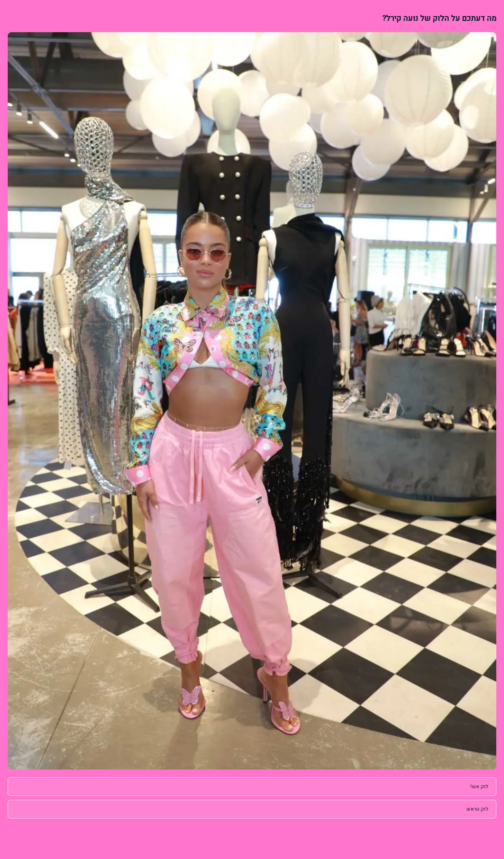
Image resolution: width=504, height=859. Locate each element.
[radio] (252, 787)
